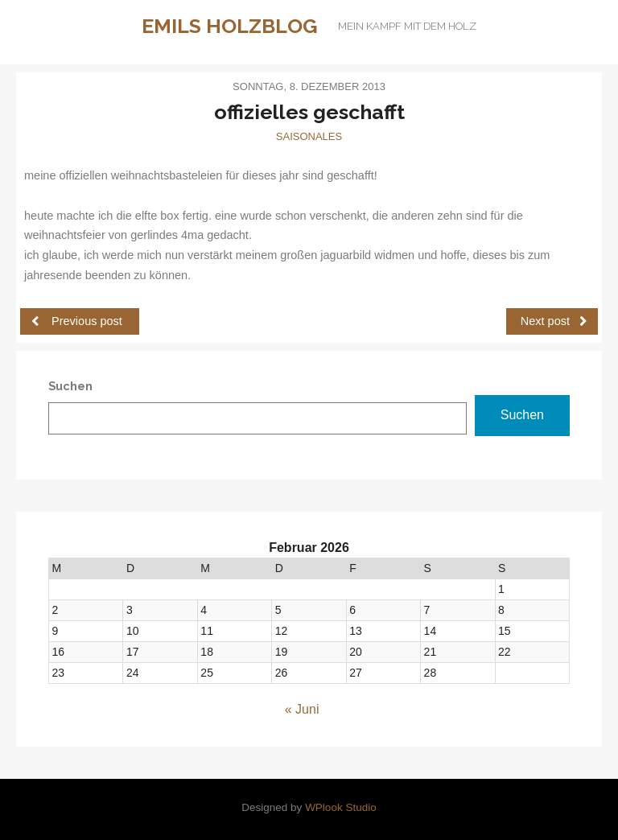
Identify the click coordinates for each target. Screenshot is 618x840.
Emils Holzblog (230, 26)
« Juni (302, 709)
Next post (554, 321)
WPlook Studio (341, 807)
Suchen (522, 415)
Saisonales (309, 136)
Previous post (77, 321)
